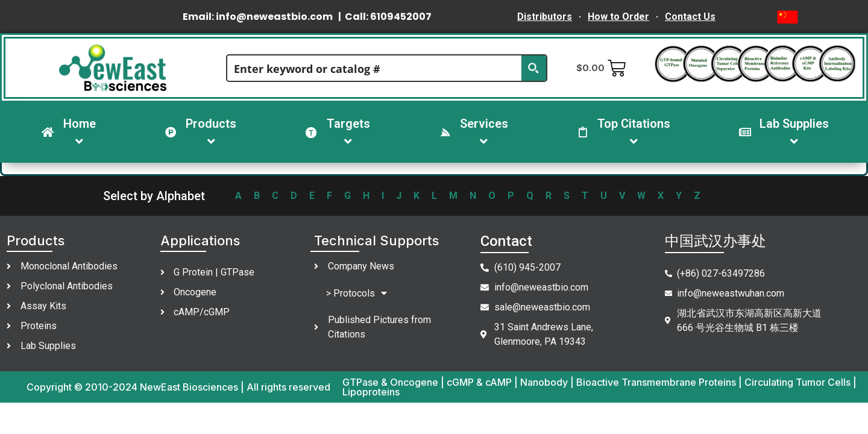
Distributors (545, 17)
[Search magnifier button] (533, 68)
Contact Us (690, 17)
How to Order (618, 17)
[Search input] (375, 68)
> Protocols (357, 293)
